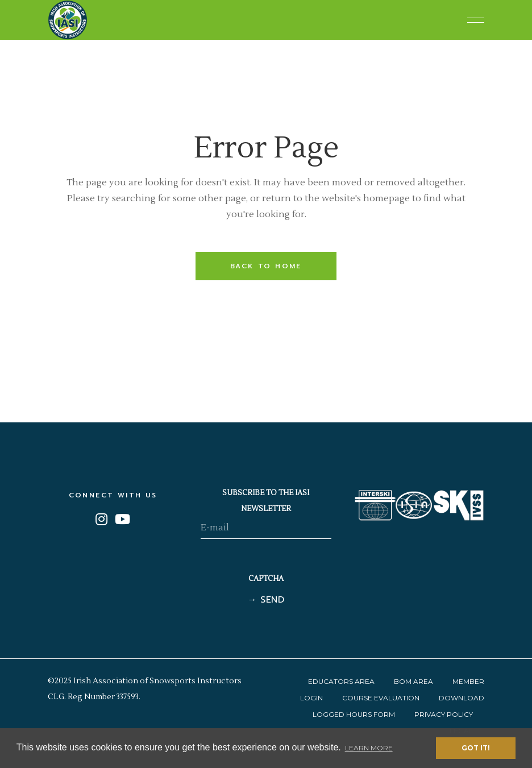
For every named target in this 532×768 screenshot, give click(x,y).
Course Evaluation (381, 698)
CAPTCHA (266, 579)
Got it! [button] (476, 748)
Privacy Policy (444, 714)
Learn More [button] (369, 748)
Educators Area (341, 681)
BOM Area (413, 681)
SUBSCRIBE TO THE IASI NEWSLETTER (266, 501)
